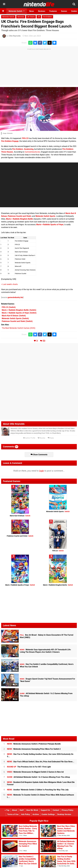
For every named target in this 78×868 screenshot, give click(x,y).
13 (15, 655)
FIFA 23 (25, 138)
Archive (36, 814)
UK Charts (31, 17)
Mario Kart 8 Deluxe (20, 516)
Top (7, 810)
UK (39, 17)
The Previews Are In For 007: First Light (29, 767)
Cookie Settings (48, 814)
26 (15, 641)
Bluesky (41, 438)
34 (15, 670)
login (42, 471)
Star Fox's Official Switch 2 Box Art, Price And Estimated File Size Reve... (41, 762)
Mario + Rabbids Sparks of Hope (50, 225)
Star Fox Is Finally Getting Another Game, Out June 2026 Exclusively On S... (40, 755)
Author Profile (29, 438)
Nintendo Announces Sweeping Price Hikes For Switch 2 (34, 749)
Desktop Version (64, 814)
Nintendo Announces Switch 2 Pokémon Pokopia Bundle (34, 744)
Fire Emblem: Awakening (23, 149)
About (14, 810)
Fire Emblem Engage (10, 141)
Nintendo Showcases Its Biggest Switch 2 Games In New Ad (35, 772)
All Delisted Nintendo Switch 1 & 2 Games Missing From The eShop (38, 777)
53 (44, 341)
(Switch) (9, 307)
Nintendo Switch (8, 17)
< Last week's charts (9, 284)
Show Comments (39, 455)
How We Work (32, 810)
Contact (56, 810)
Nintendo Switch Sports (45, 216)
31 (15, 685)
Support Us (45, 810)
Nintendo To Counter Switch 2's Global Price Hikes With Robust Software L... (41, 796)
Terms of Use (13, 814)
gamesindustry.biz (15, 297)
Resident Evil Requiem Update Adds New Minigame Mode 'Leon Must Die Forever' (41, 783)
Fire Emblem (47, 17)
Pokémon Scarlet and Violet (19, 216)
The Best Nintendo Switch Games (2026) (19, 328)
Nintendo (21, 17)
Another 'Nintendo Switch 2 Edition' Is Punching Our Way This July (38, 790)
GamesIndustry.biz (32, 152)
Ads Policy (26, 814)
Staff (22, 810)
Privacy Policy (67, 810)
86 (15, 699)
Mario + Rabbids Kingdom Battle (19, 219)
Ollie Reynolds (15, 36)
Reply (51, 438)
